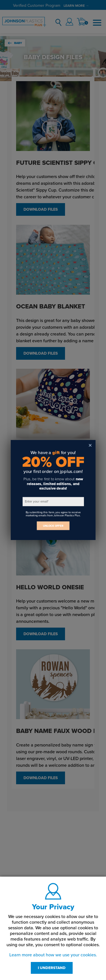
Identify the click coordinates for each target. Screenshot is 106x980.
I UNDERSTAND (52, 968)
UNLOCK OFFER (53, 526)
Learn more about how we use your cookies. (53, 955)
